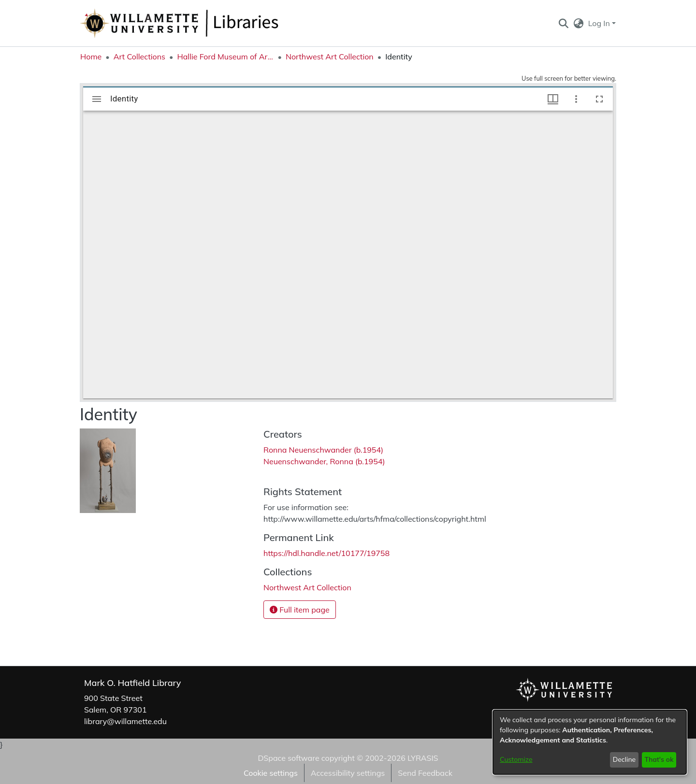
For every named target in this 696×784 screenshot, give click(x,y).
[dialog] (590, 742)
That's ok (659, 759)
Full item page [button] (300, 610)
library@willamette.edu (125, 721)
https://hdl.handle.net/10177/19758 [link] (326, 553)
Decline (624, 759)
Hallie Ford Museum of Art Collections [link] (225, 57)
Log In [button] (600, 23)
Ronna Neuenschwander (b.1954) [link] (323, 450)
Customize (516, 759)
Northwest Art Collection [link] (330, 57)
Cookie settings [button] (271, 773)
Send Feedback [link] (425, 773)
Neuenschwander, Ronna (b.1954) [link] (324, 461)
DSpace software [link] (288, 758)
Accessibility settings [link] (348, 773)
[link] (307, 587)
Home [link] (91, 57)
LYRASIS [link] (423, 758)
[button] (563, 23)
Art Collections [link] (139, 57)
